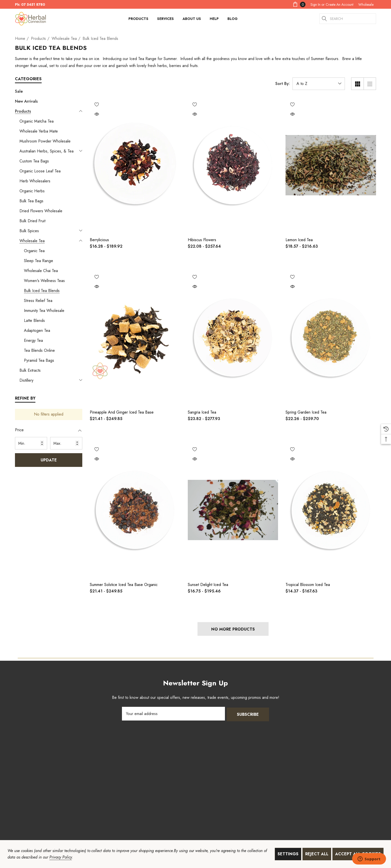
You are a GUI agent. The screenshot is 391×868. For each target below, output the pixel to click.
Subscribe (248, 714)
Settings (288, 854)
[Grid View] (357, 84)
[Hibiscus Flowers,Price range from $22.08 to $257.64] (233, 165)
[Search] (325, 19)
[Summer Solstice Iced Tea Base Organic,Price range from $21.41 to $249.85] (135, 510)
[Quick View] (97, 114)
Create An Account (340, 4)
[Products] (138, 20)
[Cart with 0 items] (299, 4)
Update (49, 460)
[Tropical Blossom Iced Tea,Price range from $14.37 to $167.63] (331, 510)
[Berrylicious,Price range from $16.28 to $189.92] (135, 165)
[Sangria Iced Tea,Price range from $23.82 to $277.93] (233, 338)
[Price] (49, 433)
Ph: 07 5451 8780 (30, 4)
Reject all (317, 854)
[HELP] (214, 20)
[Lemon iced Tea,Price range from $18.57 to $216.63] (331, 165)
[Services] (165, 20)
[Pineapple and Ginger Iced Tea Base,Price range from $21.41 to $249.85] (135, 338)
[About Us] (192, 20)
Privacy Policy (61, 857)
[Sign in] (315, 4)
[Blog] (232, 19)
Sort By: (283, 84)
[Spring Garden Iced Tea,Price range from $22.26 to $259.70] (331, 338)
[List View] (370, 84)
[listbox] (319, 84)
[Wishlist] (97, 104)
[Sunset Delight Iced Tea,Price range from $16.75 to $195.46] (233, 510)
